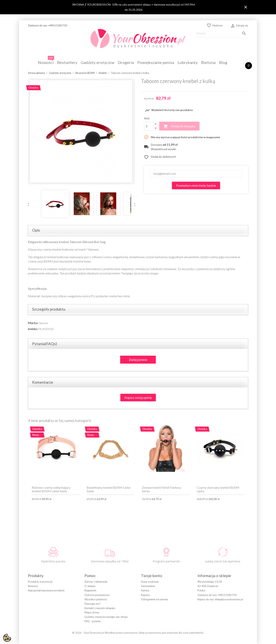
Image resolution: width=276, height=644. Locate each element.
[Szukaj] (221, 33)
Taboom (43, 323)
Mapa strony (92, 612)
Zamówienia (148, 586)
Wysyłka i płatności (96, 599)
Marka (33, 323)
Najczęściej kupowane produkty (46, 590)
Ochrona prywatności (97, 595)
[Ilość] (149, 126)
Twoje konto (152, 576)
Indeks (33, 329)
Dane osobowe (150, 582)
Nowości (33, 586)
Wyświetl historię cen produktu (169, 110)
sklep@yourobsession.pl (229, 599)
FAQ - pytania (92, 621)
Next (134, 204)
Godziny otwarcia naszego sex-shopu (106, 617)
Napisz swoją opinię (138, 397)
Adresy (145, 590)
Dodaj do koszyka (179, 126)
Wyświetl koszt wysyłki (163, 149)
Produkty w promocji (40, 582)
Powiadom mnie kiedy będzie (196, 185)
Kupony (145, 595)
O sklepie (90, 586)
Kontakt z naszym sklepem (100, 608)
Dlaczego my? (92, 604)
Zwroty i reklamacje (96, 582)
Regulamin (90, 590)
